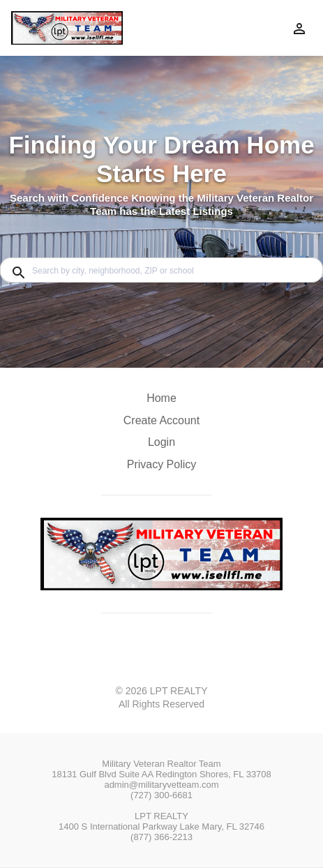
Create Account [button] (161, 420)
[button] (161, 446)
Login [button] (161, 442)
